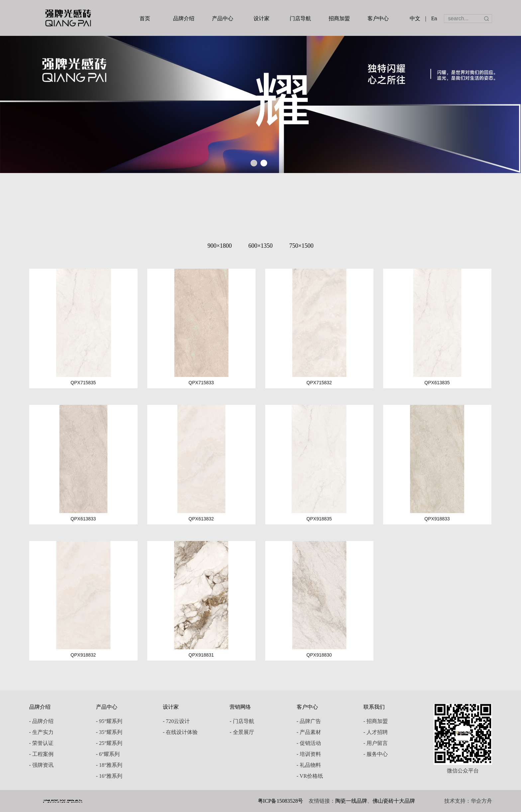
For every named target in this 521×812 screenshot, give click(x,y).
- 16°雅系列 (109, 776)
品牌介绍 (184, 18)
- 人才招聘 (376, 732)
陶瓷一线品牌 (351, 801)
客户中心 (378, 18)
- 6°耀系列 (108, 754)
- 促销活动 (309, 743)
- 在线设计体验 (180, 732)
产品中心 (223, 18)
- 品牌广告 (309, 721)
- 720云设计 (176, 721)
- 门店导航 (242, 721)
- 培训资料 (309, 754)
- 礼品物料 (309, 765)
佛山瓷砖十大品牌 (394, 801)
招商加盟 (339, 18)
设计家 (261, 18)
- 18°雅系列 (109, 765)
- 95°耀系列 (109, 721)
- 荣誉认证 (41, 743)
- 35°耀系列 (109, 732)
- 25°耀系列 (109, 743)
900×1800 (219, 246)
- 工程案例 (41, 754)
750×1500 (301, 246)
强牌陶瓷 (68, 18)
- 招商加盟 (376, 721)
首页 (145, 18)
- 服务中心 (376, 754)
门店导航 (300, 18)
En (434, 18)
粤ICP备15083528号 (281, 801)
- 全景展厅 (242, 732)
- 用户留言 (376, 743)
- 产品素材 (309, 732)
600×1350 (260, 246)
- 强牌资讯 (41, 765)
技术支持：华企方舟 (468, 801)
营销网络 (240, 707)
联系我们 (374, 707)
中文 (415, 18)
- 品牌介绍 (41, 721)
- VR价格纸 (310, 776)
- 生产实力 (41, 732)
